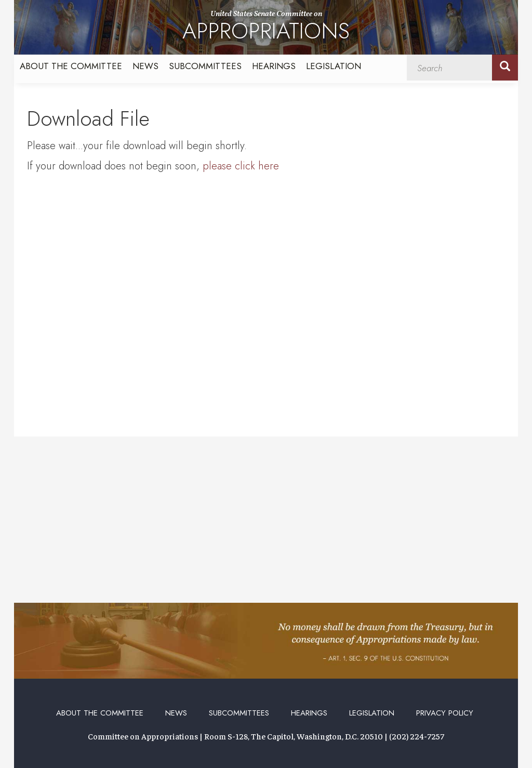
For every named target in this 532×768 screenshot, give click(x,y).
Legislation (334, 66)
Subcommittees (205, 66)
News (145, 66)
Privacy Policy (445, 713)
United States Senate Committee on (266, 28)
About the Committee (71, 66)
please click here (241, 166)
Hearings (274, 66)
